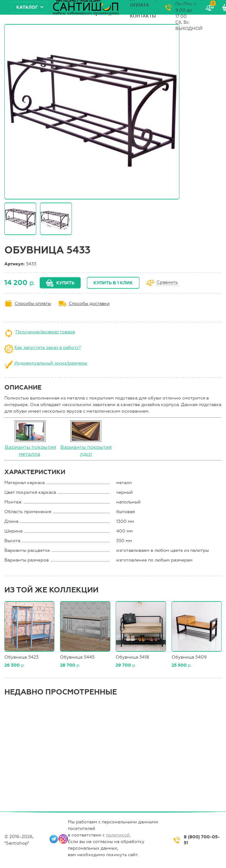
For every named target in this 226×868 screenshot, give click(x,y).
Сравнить (167, 283)
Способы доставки (89, 304)
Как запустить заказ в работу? (48, 348)
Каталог (27, 7)
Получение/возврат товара (45, 332)
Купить (65, 283)
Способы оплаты (33, 304)
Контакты (143, 16)
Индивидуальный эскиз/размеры (51, 363)
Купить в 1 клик (113, 283)
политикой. (118, 835)
